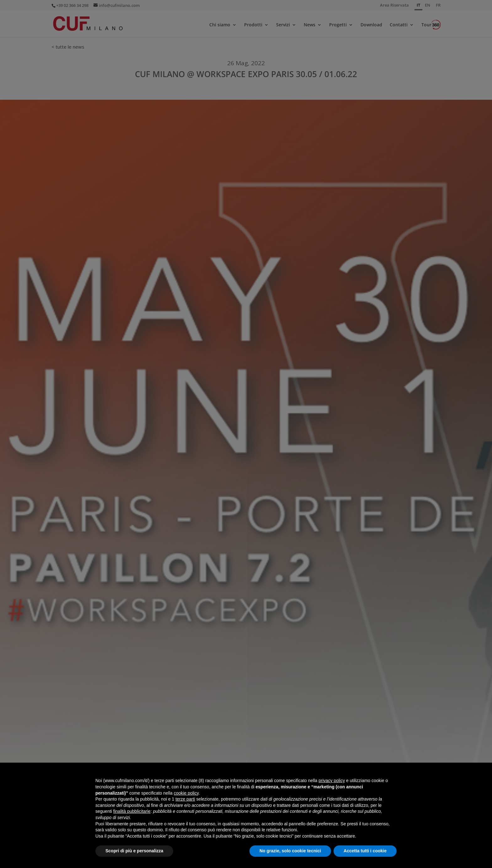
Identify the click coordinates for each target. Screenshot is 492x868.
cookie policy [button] (186, 793)
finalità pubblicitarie (132, 811)
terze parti (185, 799)
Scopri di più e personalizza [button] (134, 851)
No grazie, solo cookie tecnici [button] (290, 851)
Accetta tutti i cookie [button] (365, 851)
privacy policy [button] (332, 781)
